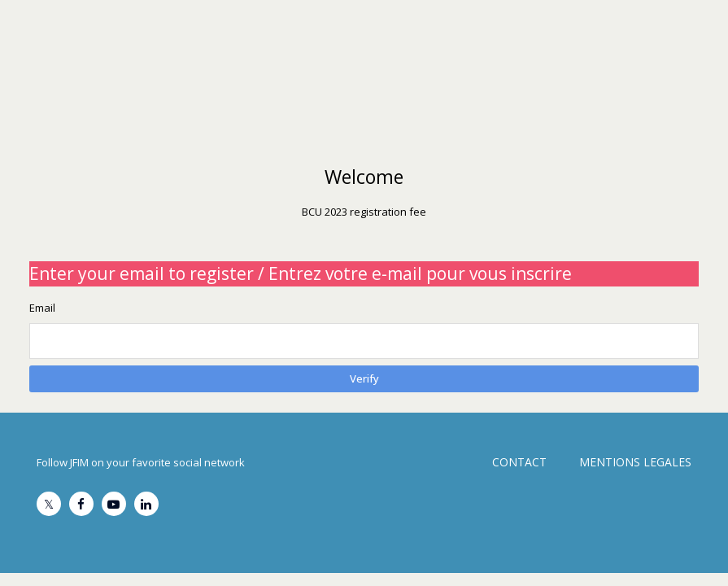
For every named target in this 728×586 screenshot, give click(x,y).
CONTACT (519, 462)
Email (42, 308)
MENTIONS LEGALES (635, 462)
